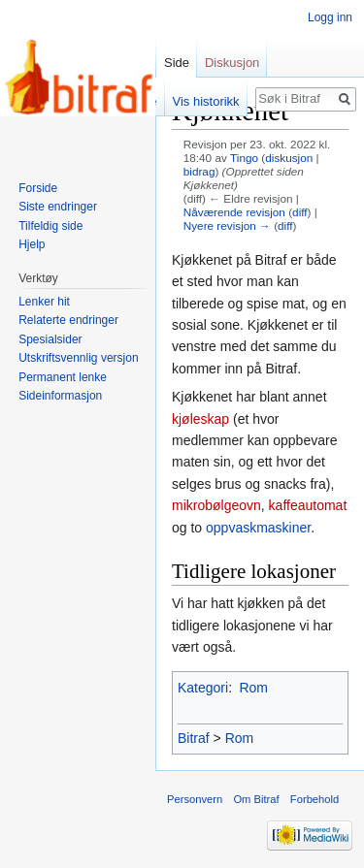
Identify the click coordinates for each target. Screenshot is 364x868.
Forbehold (314, 799)
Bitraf (194, 738)
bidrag (199, 171)
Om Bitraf (256, 799)
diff (299, 212)
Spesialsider (50, 339)
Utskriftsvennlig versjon (78, 358)
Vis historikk (206, 101)
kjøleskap (200, 419)
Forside (38, 188)
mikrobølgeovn (216, 505)
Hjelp (32, 244)
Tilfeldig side (50, 226)
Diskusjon (232, 63)
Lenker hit (44, 302)
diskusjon (289, 158)
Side (177, 63)
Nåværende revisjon (234, 212)
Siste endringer (58, 207)
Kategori (203, 688)
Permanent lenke (63, 377)
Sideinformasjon (60, 396)
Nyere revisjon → (227, 225)
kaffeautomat (308, 505)
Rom (253, 688)
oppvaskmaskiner (258, 528)
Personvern (195, 799)
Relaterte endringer (68, 320)
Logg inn (330, 17)
